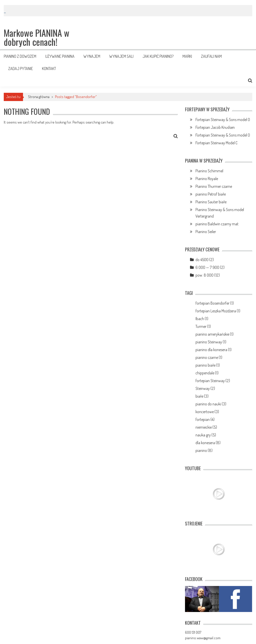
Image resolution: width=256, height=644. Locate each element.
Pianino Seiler (206, 232)
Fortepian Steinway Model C (216, 143)
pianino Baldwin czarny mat (217, 224)
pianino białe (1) (208, 365)
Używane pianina (60, 56)
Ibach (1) (202, 319)
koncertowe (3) (207, 412)
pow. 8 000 (204, 275)
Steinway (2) (205, 388)
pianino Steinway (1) (211, 342)
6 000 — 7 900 (207, 267)
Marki (187, 56)
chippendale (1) (207, 373)
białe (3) (202, 396)
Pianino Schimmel (209, 171)
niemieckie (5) (206, 427)
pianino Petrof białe (211, 194)
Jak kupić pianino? (158, 56)
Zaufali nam (211, 56)
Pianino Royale (207, 179)
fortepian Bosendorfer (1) (215, 303)
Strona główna (39, 97)
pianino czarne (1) (209, 357)
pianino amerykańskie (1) (214, 334)
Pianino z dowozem (20, 56)
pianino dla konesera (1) (213, 350)
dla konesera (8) (208, 443)
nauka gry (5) (206, 435)
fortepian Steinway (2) (213, 381)
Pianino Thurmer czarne (214, 186)
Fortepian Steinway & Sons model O (223, 120)
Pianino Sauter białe (211, 202)
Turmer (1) (203, 326)
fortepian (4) (205, 419)
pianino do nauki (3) (211, 404)
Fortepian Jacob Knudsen (215, 127)
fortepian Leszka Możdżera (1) (218, 311)
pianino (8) (204, 450)
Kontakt (49, 69)
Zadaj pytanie (21, 69)
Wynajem (92, 56)
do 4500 (202, 260)
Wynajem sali (121, 56)
